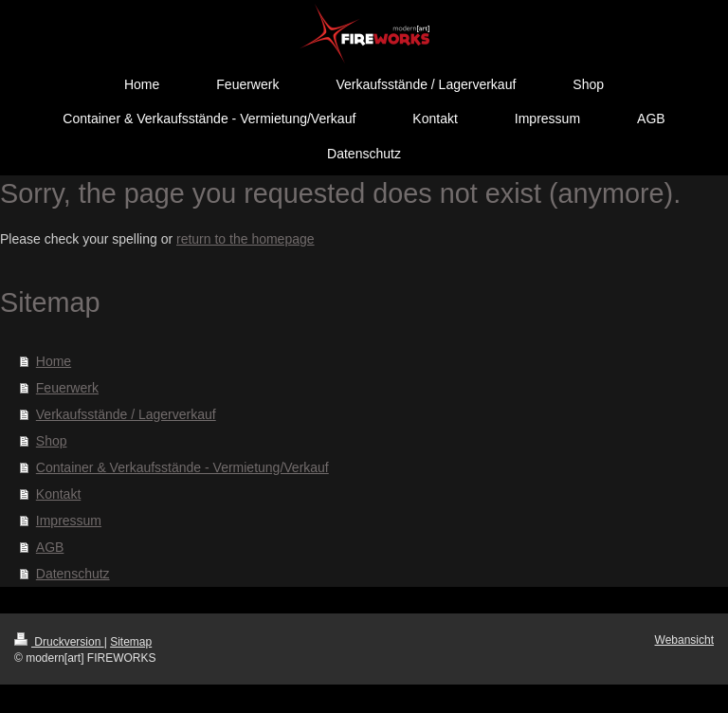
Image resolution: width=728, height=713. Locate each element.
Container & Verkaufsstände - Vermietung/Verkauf (182, 467)
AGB (50, 547)
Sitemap (131, 642)
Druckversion (59, 642)
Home (54, 361)
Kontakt (58, 494)
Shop (52, 441)
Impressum (69, 521)
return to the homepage (246, 239)
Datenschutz (73, 574)
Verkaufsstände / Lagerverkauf (126, 414)
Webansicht (684, 640)
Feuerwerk (67, 388)
